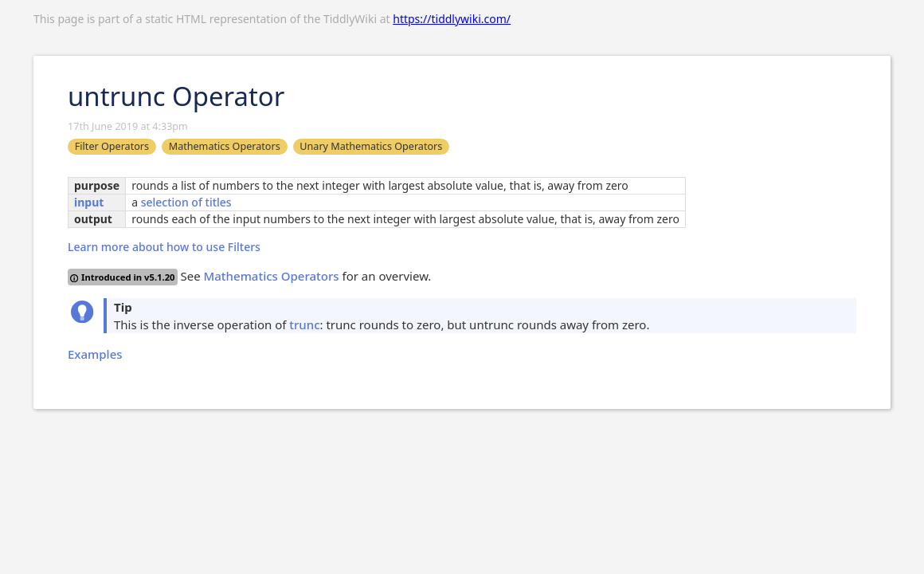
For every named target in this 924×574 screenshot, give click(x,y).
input (89, 202)
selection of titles (186, 202)
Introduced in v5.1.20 (123, 277)
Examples (95, 354)
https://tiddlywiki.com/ (452, 19)
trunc (304, 324)
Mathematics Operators (272, 276)
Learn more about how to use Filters (164, 247)
